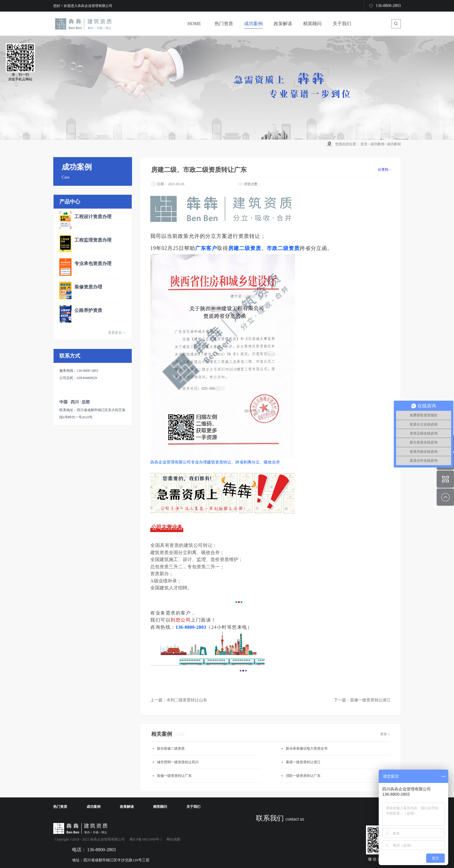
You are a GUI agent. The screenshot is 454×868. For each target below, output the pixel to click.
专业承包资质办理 (93, 263)
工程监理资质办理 (93, 240)
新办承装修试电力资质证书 (307, 749)
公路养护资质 (88, 310)
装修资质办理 (88, 287)
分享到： (385, 170)
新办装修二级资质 (171, 749)
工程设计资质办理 (93, 217)
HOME (194, 24)
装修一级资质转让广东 (174, 776)
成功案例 (377, 144)
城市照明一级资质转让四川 (178, 762)
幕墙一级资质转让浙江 (303, 762)
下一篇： (362, 700)
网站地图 (173, 839)
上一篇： (179, 700)
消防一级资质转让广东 (303, 776)
